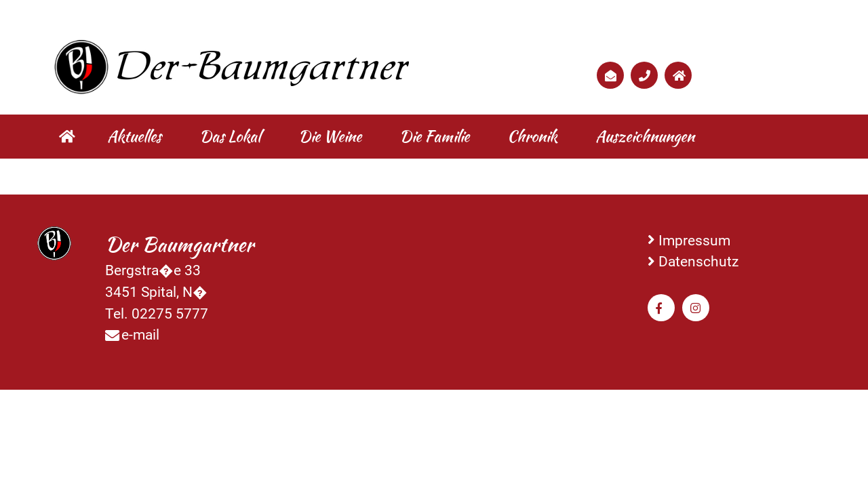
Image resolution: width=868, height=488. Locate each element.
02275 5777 (170, 313)
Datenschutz (698, 261)
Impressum (694, 240)
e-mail (140, 334)
